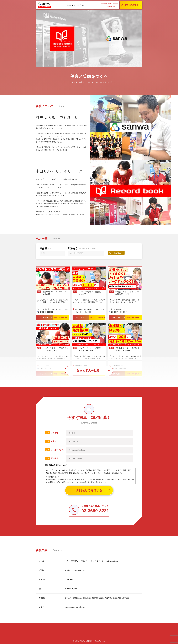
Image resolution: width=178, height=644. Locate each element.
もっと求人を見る (88, 370)
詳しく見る (44, 317)
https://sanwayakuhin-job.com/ (76, 607)
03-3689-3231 (109, 6)
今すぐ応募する (129, 5)
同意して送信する (89, 490)
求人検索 (117, 253)
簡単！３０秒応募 (60, 317)
